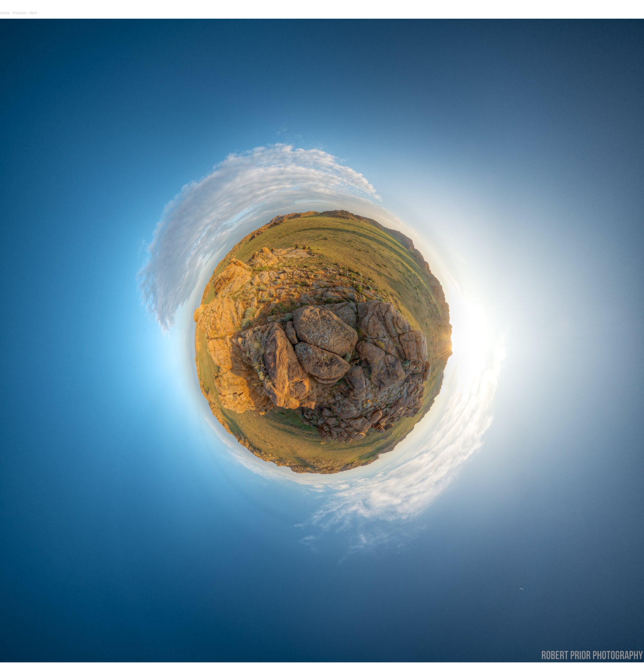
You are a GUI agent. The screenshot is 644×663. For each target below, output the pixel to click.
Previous (20, 13)
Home (5, 13)
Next (33, 13)
